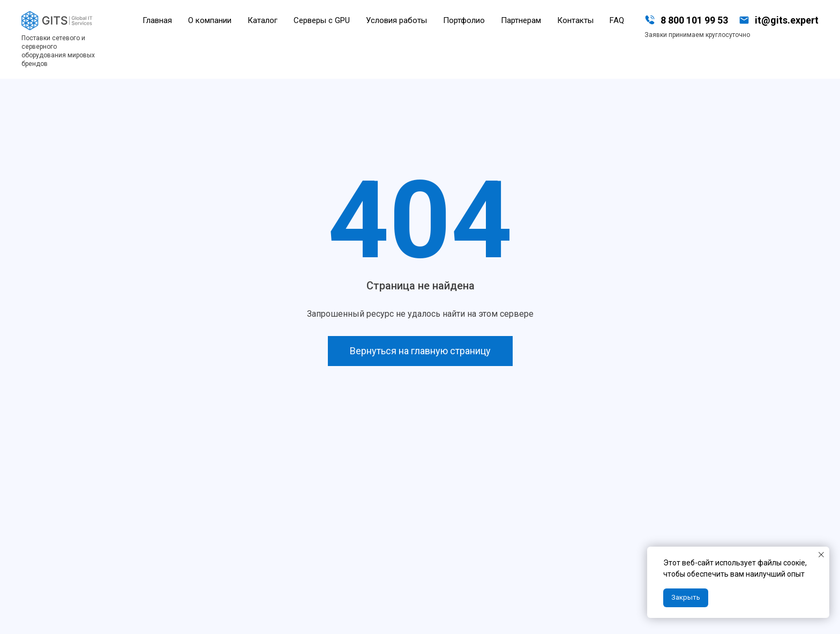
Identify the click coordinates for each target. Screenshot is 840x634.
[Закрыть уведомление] (821, 555)
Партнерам (521, 20)
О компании (210, 20)
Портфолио (464, 20)
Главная (157, 20)
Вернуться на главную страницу (420, 351)
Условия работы (396, 20)
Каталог (262, 20)
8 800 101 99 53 (694, 20)
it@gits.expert (787, 20)
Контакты (575, 20)
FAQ (617, 20)
